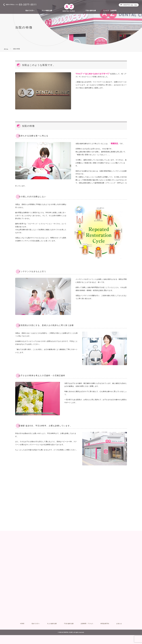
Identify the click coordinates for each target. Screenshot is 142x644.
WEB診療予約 (105, 624)
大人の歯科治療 (47, 11)
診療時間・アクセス (87, 624)
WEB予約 (130, 5)
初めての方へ (30, 11)
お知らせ (119, 624)
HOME (22, 624)
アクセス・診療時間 (110, 11)
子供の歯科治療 (91, 11)
